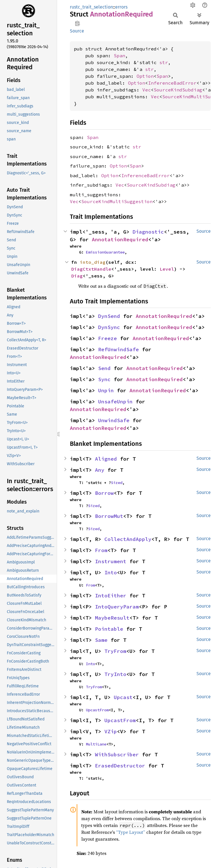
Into (111, 572)
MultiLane (96, 744)
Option (145, 76)
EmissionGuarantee (105, 252)
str (164, 62)
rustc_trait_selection (91, 7)
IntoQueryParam (117, 607)
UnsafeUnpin (115, 402)
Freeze (107, 338)
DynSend (109, 316)
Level (167, 269)
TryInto (115, 674)
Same (101, 640)
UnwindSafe (114, 420)
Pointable (109, 629)
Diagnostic (148, 232)
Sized (117, 483)
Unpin (106, 390)
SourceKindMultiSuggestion (117, 201)
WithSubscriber (117, 754)
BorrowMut (109, 516)
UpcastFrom (97, 710)
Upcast (123, 697)
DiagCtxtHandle (91, 269)
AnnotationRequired (120, 239)
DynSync (109, 327)
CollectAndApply (128, 539)
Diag (77, 276)
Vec (147, 90)
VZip (111, 731)
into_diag (93, 262)
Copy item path (77, 23)
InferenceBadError (172, 83)
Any (100, 470)
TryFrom (115, 651)
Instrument (111, 561)
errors (121, 7)
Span (119, 56)
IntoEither (111, 596)
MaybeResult (112, 618)
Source (77, 31)
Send (104, 368)
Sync (104, 379)
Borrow (104, 493)
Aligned (106, 459)
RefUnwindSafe (118, 349)
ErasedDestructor (120, 766)
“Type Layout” (131, 832)
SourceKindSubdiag (178, 90)
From (101, 550)
